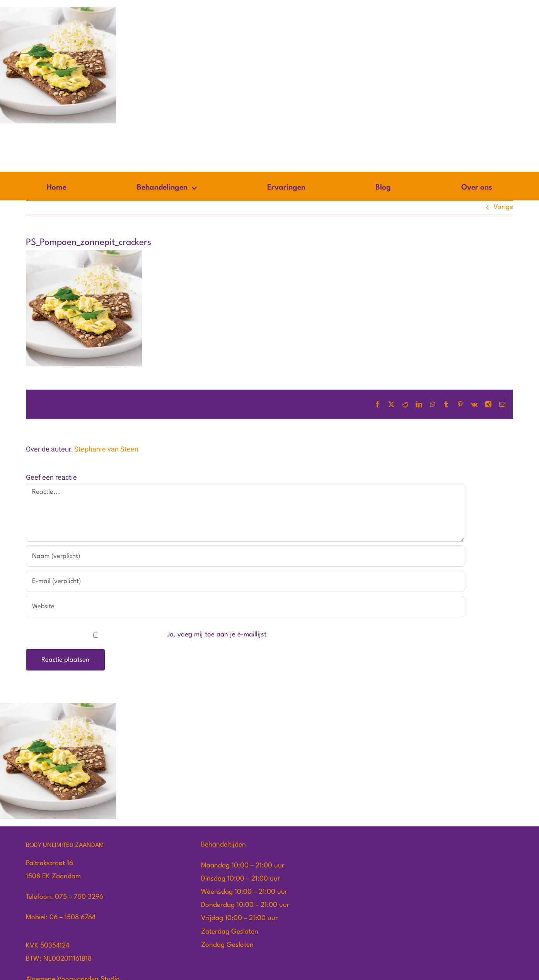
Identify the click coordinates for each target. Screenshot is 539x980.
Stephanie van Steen (106, 449)
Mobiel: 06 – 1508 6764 (61, 918)
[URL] (245, 606)
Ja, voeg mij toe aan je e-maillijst (147, 635)
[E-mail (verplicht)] (245, 581)
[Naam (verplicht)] (245, 556)
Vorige (503, 207)
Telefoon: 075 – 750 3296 (65, 897)
